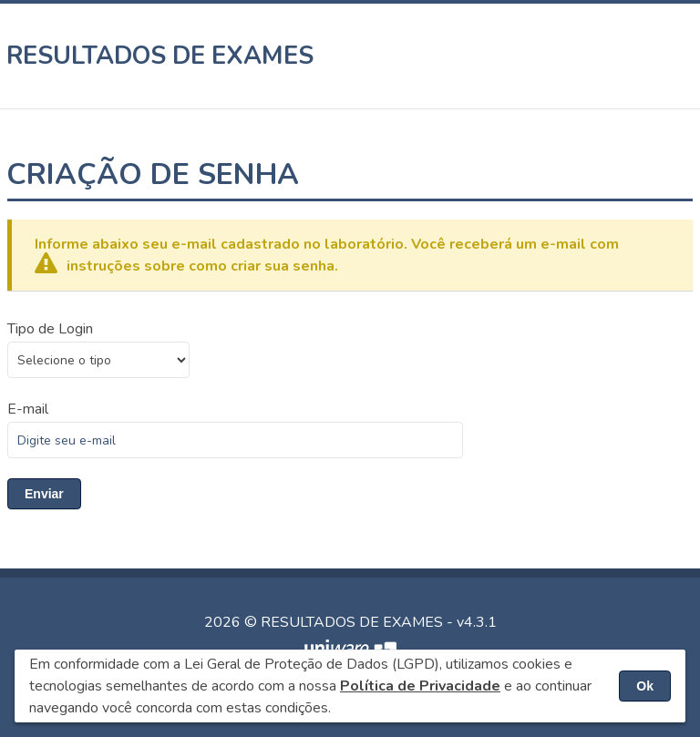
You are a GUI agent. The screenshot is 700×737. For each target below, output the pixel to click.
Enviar (44, 494)
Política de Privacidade (420, 686)
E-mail (28, 409)
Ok (645, 686)
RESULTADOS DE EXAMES (160, 56)
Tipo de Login (50, 329)
